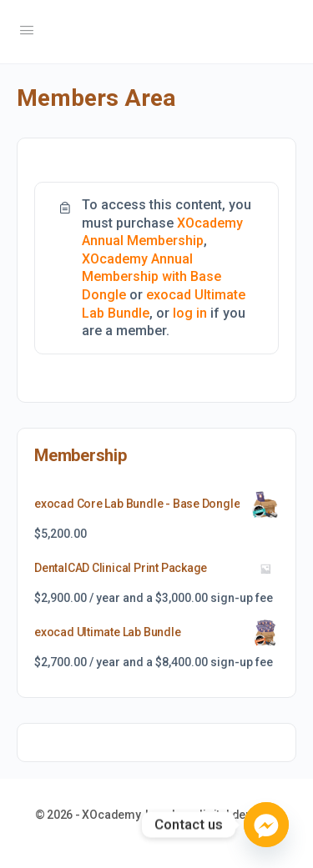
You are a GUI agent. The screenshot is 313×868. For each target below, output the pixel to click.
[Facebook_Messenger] (266, 825)
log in (190, 313)
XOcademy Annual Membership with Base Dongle (151, 277)
